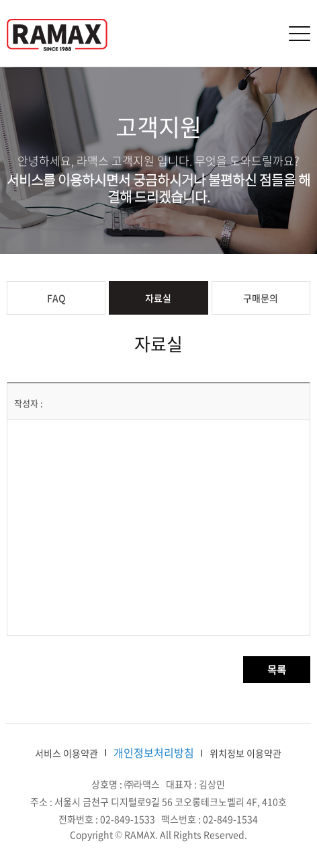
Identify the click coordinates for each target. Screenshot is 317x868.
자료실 (158, 298)
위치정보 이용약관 (245, 753)
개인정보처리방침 (154, 752)
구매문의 (261, 298)
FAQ (56, 298)
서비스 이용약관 (66, 753)
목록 (277, 670)
